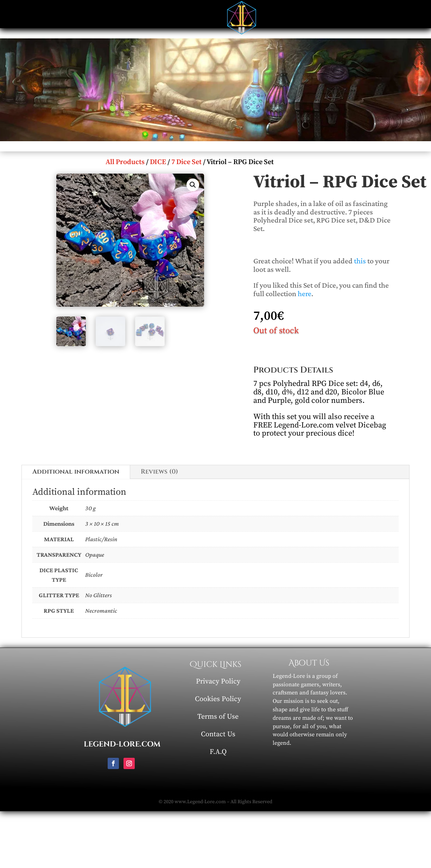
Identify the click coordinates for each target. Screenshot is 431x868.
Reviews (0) (159, 472)
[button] (193, 185)
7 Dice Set (186, 162)
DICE (158, 162)
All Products (125, 162)
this (360, 261)
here (305, 294)
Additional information (76, 472)
